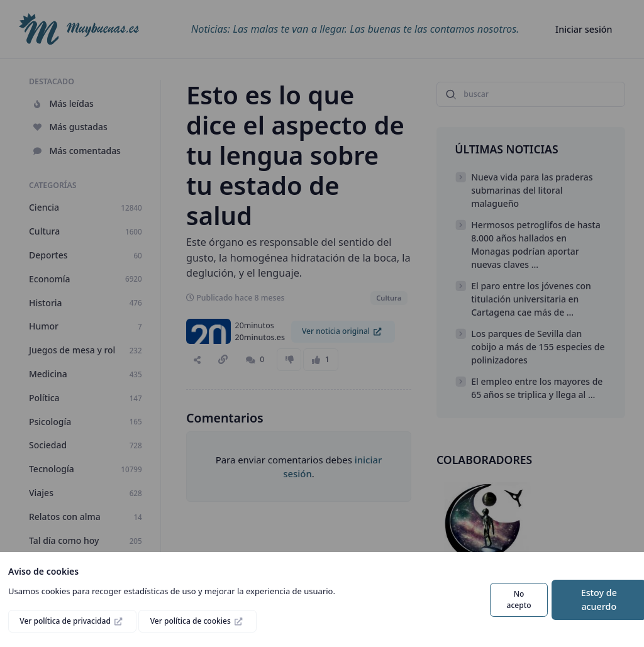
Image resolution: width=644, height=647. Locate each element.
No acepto (519, 600)
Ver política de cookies (192, 621)
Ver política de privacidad (66, 621)
